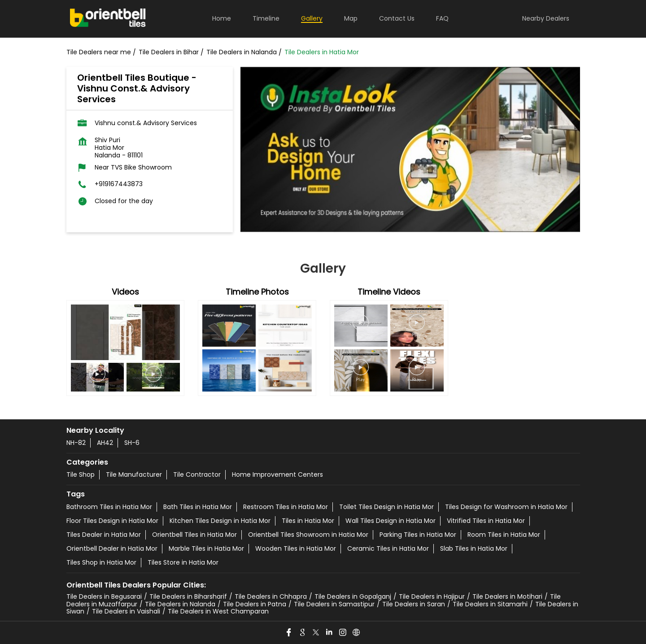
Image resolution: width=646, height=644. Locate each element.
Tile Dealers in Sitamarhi (490, 604)
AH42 (105, 443)
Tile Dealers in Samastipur (334, 604)
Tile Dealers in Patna (255, 604)
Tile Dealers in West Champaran (218, 611)
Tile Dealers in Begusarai (104, 596)
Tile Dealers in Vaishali (126, 611)
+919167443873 (119, 184)
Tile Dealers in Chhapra (271, 596)
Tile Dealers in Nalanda (180, 604)
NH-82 (76, 443)
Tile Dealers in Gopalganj (353, 596)
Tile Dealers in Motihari (507, 596)
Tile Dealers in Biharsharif (188, 596)
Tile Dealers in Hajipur (432, 596)
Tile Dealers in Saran (414, 604)
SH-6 (132, 443)
